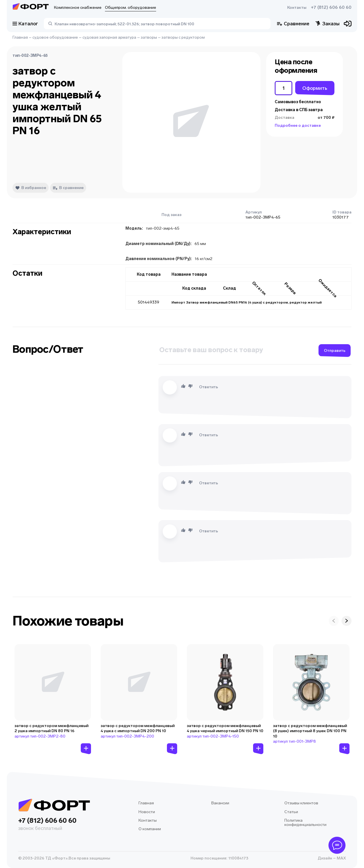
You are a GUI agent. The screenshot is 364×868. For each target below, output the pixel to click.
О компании (150, 829)
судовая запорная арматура (109, 37)
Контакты (297, 8)
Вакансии (220, 803)
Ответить (209, 387)
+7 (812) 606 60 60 (331, 7)
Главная (20, 37)
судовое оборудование (55, 37)
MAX (341, 858)
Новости (147, 812)
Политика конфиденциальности (305, 823)
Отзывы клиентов (301, 803)
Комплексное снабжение (78, 8)
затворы (149, 37)
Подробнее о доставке (298, 125)
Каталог (25, 24)
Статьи (291, 812)
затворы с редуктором (183, 37)
